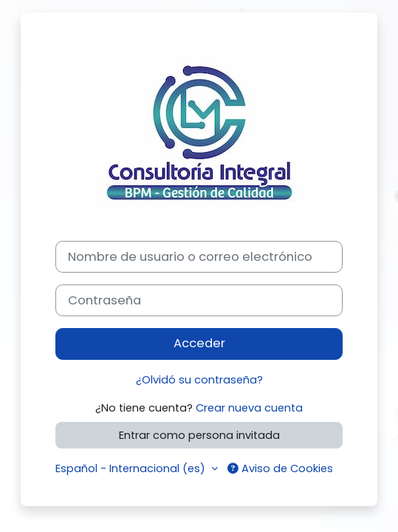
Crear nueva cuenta (249, 408)
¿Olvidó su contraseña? (199, 380)
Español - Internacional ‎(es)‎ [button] (132, 468)
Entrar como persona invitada (199, 435)
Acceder (199, 343)
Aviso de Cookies (280, 468)
